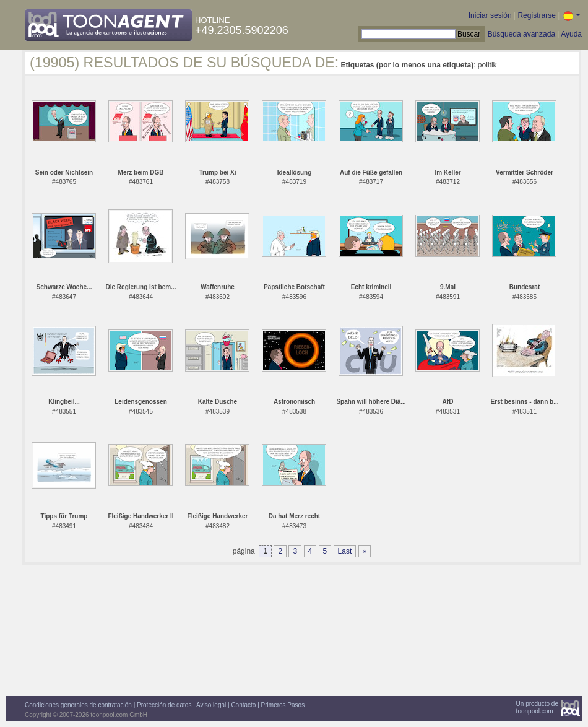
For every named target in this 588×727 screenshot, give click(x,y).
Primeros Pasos (283, 705)
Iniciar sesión (490, 15)
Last (345, 551)
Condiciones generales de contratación (78, 705)
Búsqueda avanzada (521, 34)
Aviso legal (211, 705)
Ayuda (571, 34)
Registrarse (536, 15)
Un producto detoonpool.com (537, 707)
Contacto (243, 705)
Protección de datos (164, 705)
